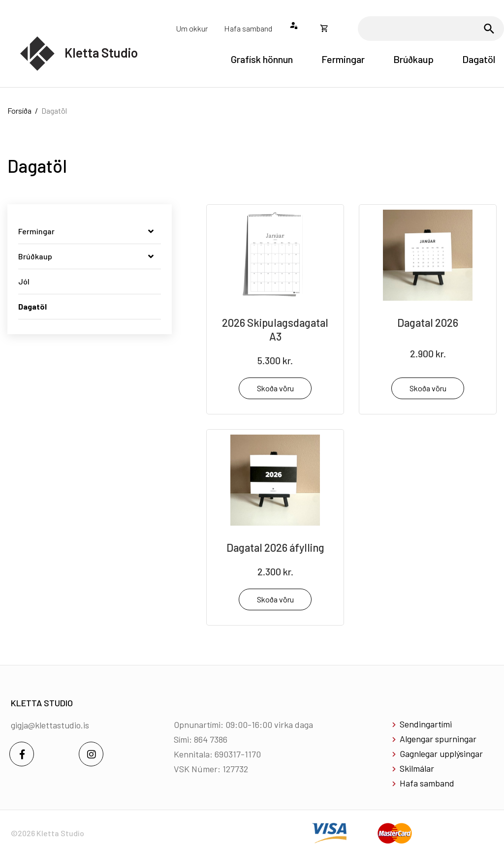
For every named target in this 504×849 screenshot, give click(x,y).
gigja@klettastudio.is (50, 725)
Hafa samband (427, 783)
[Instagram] (91, 754)
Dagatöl (54, 110)
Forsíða (19, 110)
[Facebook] (22, 754)
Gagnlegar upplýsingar (441, 754)
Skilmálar (417, 768)
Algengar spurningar (438, 739)
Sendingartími (426, 724)
